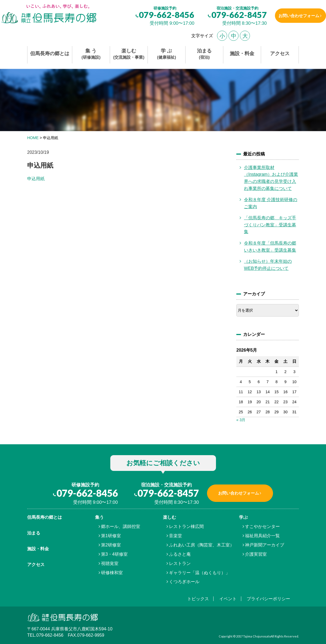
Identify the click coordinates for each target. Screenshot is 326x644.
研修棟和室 (112, 573)
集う (99, 517)
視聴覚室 (110, 563)
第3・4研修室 (114, 554)
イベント (228, 599)
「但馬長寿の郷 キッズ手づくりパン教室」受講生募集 (270, 225)
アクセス (280, 54)
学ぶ (243, 517)
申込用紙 (36, 179)
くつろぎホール (184, 582)
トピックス (198, 599)
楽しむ (129, 54)
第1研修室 (111, 536)
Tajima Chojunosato (257, 636)
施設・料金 (242, 54)
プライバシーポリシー (268, 599)
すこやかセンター (262, 526)
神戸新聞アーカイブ (265, 545)
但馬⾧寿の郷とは (45, 517)
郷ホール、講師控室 (121, 526)
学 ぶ (167, 54)
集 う (91, 54)
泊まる (204, 54)
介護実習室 (256, 554)
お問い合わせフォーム (297, 16)
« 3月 (241, 420)
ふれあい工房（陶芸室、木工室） (202, 545)
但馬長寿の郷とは (50, 54)
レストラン (180, 563)
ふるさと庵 (180, 554)
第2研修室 (111, 545)
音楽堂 (175, 536)
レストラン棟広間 (186, 526)
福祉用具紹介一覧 (262, 536)
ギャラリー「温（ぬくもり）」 (199, 573)
